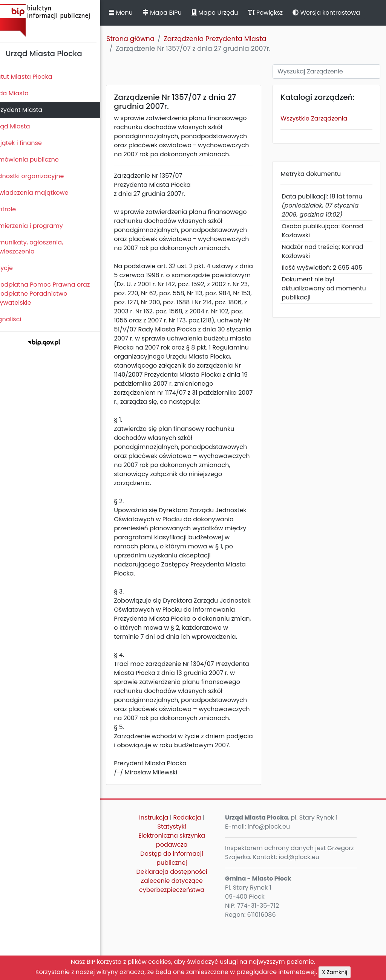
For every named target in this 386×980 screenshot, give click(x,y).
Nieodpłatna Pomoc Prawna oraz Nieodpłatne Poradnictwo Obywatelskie (53, 294)
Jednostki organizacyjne (40, 176)
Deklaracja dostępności (181, 926)
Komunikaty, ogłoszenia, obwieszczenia (40, 247)
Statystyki (181, 881)
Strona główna (143, 39)
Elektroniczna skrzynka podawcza (182, 894)
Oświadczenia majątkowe (42, 193)
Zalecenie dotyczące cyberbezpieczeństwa (181, 940)
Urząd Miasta (23, 126)
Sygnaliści (19, 319)
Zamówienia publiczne (38, 160)
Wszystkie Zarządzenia (319, 118)
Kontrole (16, 209)
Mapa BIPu (175, 13)
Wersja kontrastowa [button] (339, 13)
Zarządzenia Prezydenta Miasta (228, 39)
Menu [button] (133, 13)
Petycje (15, 268)
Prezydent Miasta (29, 110)
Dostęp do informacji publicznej (182, 912)
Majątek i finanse (29, 143)
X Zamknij (335, 972)
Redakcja (197, 872)
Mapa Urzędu (227, 13)
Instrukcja (163, 872)
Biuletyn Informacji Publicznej (57, 20)
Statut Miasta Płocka (34, 77)
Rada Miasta (23, 93)
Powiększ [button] (278, 13)
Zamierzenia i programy (40, 226)
